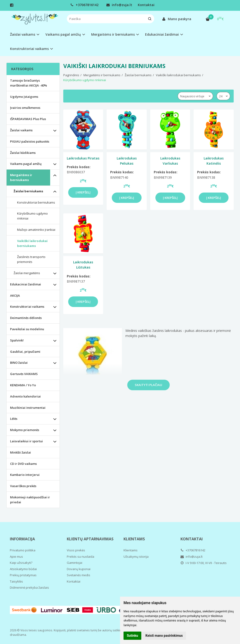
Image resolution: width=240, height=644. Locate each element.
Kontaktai (146, 5)
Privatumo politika (23, 550)
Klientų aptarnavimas (90, 539)
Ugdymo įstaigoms (24, 97)
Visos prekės (76, 550)
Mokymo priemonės (25, 430)
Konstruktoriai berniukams (36, 202)
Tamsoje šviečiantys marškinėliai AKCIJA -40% (28, 83)
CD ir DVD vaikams (23, 464)
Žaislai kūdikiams (23, 153)
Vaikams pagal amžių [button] (63, 34)
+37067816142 (84, 5)
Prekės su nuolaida (81, 557)
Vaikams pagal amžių (26, 164)
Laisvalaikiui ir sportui (26, 441)
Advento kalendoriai (25, 396)
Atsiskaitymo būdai (23, 569)
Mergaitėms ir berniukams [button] (113, 34)
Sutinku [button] (132, 636)
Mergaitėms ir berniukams (21, 177)
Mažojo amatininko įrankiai (36, 230)
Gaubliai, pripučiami (25, 352)
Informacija (22, 539)
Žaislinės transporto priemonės (31, 259)
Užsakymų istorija (136, 557)
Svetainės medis (79, 575)
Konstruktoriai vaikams (27, 307)
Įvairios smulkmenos (25, 108)
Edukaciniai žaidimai (26, 284)
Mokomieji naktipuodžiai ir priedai (30, 500)
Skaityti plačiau (148, 385)
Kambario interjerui (25, 475)
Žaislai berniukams (28, 191)
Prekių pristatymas (23, 575)
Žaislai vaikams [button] (23, 34)
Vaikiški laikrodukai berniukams (32, 243)
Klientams (134, 539)
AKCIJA (15, 295)
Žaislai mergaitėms (27, 273)
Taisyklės (16, 581)
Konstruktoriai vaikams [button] (29, 49)
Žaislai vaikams (21, 130)
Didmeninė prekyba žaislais (29, 587)
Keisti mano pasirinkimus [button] (164, 636)
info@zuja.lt (119, 5)
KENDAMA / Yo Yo (23, 385)
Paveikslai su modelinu (27, 329)
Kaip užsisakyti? (21, 563)
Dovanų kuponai (79, 569)
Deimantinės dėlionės (26, 318)
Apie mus (16, 557)
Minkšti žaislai (21, 452)
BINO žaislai (19, 363)
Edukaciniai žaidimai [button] (162, 34)
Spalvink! (17, 340)
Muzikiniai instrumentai (28, 408)
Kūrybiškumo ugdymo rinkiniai (32, 216)
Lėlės (14, 419)
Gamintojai (75, 563)
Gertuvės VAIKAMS (24, 374)
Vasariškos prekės (23, 486)
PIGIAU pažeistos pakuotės (30, 141)
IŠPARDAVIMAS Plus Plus (28, 119)
